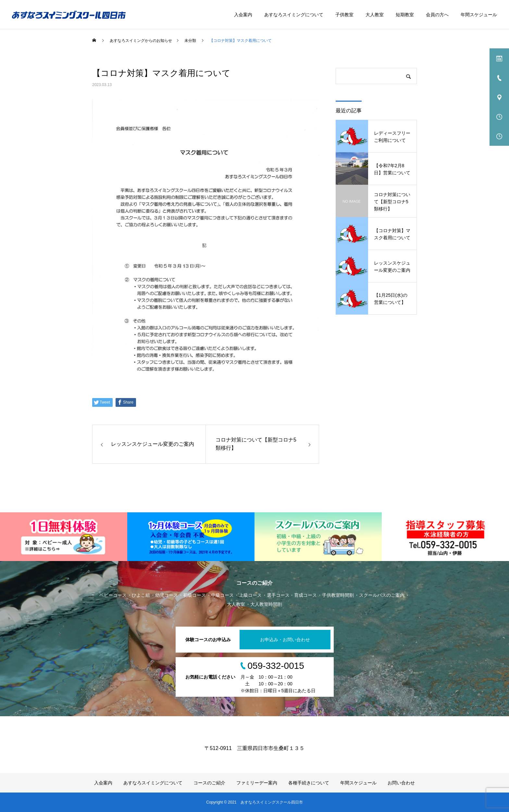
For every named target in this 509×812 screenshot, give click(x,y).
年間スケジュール (479, 15)
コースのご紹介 (209, 783)
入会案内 (243, 15)
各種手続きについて (309, 783)
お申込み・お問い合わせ (285, 640)
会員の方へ (437, 15)
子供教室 (344, 15)
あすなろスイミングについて (294, 15)
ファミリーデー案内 (257, 783)
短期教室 (405, 15)
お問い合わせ (401, 783)
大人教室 (375, 15)
